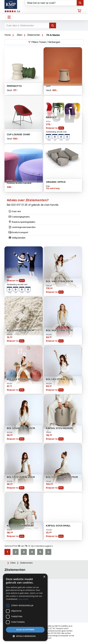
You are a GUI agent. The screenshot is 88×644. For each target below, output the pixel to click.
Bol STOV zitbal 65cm (21, 477)
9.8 (12, 11)
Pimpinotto (14, 86)
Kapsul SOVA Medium (20, 526)
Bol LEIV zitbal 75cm (59, 379)
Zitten (20, 35)
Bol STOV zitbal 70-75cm (62, 477)
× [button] (44, 577)
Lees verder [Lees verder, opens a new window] (23, 599)
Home (8, 35)
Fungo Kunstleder (19, 183)
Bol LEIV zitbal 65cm (20, 379)
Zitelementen (34, 35)
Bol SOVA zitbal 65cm (21, 428)
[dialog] (25, 607)
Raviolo (51, 117)
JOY (48, 86)
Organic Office (56, 182)
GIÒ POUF (13, 270)
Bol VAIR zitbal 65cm (59, 281)
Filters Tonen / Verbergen (44, 42)
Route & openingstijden (22, 222)
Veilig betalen (17, 238)
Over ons (15, 212)
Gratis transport (18, 233)
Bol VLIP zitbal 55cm (59, 330)
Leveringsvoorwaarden (22, 227)
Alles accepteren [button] (25, 630)
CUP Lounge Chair (18, 135)
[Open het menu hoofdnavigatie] (9, 17)
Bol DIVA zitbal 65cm (20, 330)
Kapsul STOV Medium (59, 428)
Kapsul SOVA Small (58, 526)
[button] (25, 636)
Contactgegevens (19, 217)
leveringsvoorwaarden (59, 636)
